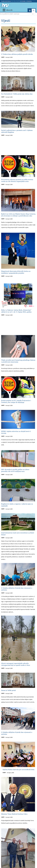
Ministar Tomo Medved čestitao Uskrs (14, 814)
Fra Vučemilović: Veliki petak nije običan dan (17, 94)
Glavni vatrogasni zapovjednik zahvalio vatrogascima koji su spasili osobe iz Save (16, 664)
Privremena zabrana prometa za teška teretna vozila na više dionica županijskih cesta (17, 180)
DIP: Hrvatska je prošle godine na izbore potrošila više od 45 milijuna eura (15, 470)
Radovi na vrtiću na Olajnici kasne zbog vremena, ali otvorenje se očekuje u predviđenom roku (18, 215)
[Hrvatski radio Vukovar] (5, 5)
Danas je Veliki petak (8, 690)
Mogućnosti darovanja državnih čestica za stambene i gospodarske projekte (16, 272)
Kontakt (23, 1)
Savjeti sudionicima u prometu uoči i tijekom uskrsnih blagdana (17, 131)
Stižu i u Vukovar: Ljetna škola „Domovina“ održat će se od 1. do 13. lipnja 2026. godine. (17, 311)
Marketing (29, 1)
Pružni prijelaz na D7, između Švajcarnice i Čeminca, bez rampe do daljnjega (16, 401)
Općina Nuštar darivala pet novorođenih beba (18, 770)
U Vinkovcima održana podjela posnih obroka (17, 54)
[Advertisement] (18, 147)
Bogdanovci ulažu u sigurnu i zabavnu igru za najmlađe (17, 505)
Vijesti (3, 57)
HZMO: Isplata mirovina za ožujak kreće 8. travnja (16, 432)
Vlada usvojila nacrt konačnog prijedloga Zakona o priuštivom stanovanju (18, 361)
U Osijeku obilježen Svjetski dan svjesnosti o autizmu (17, 589)
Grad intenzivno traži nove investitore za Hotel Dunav (18, 534)
